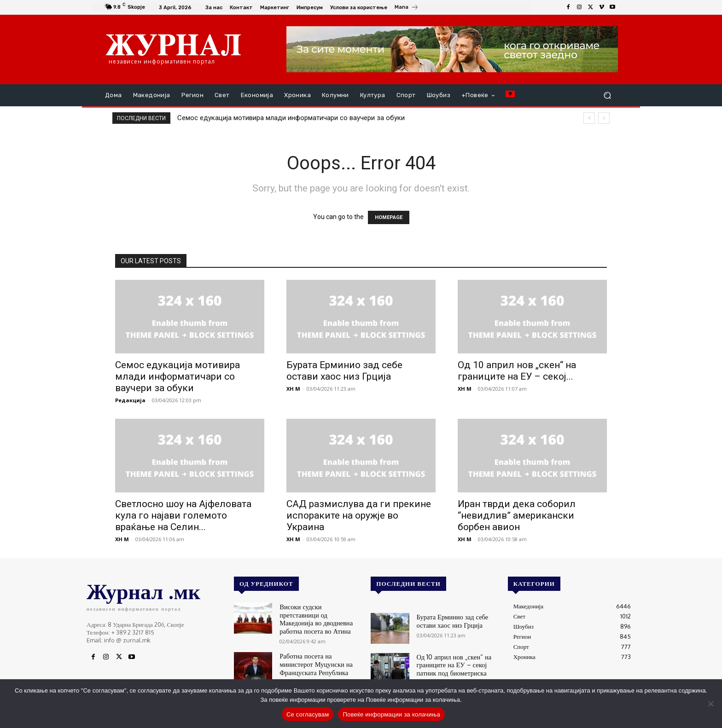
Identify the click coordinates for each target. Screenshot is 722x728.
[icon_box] (407, 8)
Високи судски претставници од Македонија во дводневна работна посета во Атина (320, 613)
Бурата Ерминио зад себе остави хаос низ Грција (344, 371)
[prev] (589, 118)
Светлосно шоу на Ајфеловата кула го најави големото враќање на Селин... (183, 515)
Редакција (130, 400)
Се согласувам (308, 714)
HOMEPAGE (389, 217)
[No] (710, 704)
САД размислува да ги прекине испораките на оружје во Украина (359, 515)
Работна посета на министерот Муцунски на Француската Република (318, 653)
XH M (293, 389)
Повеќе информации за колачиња (391, 714)
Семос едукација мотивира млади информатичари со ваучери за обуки (291, 118)
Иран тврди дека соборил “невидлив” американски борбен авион (517, 515)
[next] (604, 118)
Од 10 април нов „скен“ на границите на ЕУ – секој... (517, 371)
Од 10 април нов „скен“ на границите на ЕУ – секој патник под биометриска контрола (457, 663)
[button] (607, 95)
